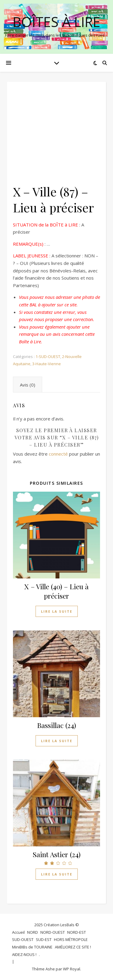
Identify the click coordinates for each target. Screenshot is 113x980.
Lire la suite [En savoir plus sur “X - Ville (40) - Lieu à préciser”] (57, 611)
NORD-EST (77, 932)
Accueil (18, 932)
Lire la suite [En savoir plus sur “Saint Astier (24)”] (57, 874)
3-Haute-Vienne (47, 364)
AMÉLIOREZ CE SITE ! (73, 947)
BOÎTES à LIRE (56, 22)
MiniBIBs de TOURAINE (32, 947)
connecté (58, 454)
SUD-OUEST (23, 939)
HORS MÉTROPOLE (71, 939)
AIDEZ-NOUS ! (24, 954)
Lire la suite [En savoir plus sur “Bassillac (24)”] (57, 741)
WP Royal (72, 969)
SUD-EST (44, 939)
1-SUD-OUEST (48, 357)
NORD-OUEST (53, 932)
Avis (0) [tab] (28, 385)
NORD (33, 932)
